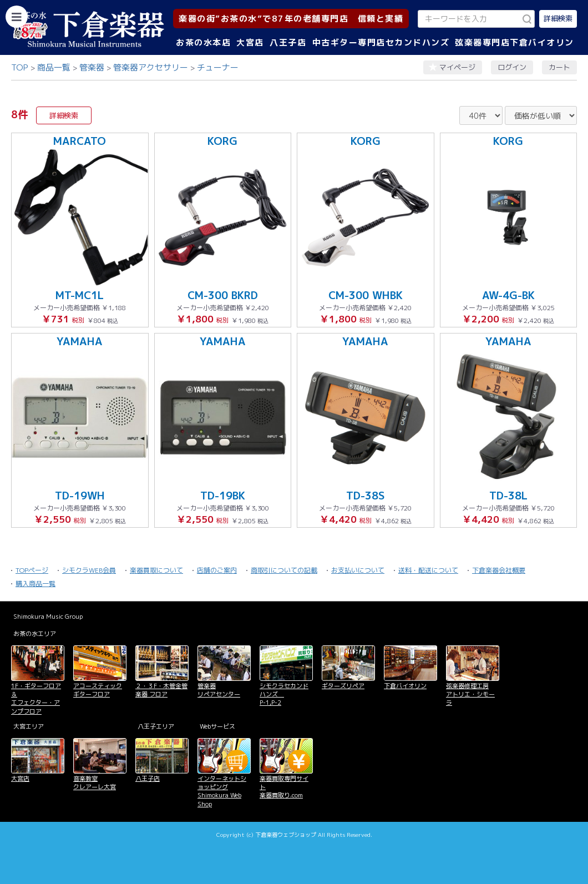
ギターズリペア (343, 686)
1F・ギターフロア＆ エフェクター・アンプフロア (36, 699)
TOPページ (32, 570)
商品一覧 (54, 67)
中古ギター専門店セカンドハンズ (381, 42)
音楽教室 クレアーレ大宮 (95, 783)
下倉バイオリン (405, 686)
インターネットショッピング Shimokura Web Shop (222, 791)
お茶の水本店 (203, 42)
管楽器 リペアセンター (219, 690)
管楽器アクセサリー (151, 67)
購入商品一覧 (36, 584)
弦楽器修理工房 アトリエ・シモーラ (470, 694)
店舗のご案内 (217, 570)
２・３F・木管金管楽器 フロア (161, 690)
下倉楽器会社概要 (499, 570)
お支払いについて (358, 570)
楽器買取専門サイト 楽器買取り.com (284, 787)
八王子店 (288, 42)
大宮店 (250, 42)
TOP (20, 67)
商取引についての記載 (284, 570)
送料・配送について (428, 570)
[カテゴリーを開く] (17, 17)
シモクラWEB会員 (89, 570)
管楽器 (92, 67)
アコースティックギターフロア (98, 690)
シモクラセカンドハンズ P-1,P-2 (284, 694)
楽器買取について (156, 570)
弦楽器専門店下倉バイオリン (514, 42)
